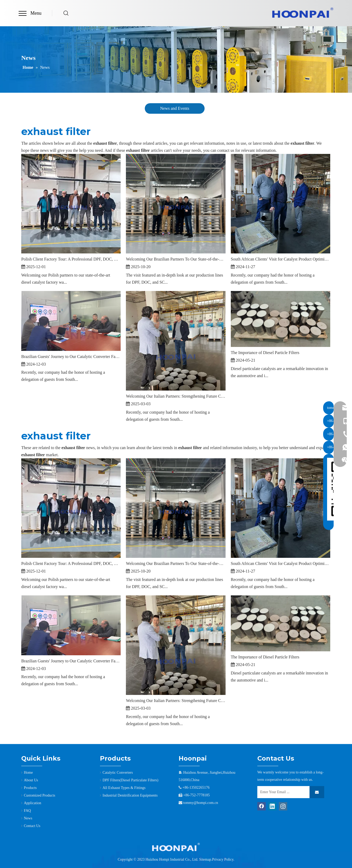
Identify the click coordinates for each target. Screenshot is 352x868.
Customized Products (39, 795)
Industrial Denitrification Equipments (130, 795)
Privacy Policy (223, 859)
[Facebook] (262, 806)
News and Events (175, 108)
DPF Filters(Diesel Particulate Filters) (130, 780)
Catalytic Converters (118, 773)
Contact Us (32, 826)
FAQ (27, 811)
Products (30, 788)
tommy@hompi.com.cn (201, 803)
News (28, 818)
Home (28, 773)
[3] (176, 847)
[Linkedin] (272, 806)
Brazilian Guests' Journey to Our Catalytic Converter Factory (71, 357)
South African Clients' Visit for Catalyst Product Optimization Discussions (281, 259)
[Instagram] (283, 806)
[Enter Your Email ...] (282, 792)
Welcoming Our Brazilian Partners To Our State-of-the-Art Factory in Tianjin (176, 259)
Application (33, 803)
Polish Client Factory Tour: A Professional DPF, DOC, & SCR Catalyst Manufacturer (71, 259)
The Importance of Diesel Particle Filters (265, 353)
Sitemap (205, 859)
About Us (31, 780)
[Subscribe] (317, 792)
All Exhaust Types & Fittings (124, 788)
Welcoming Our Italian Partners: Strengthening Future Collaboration (176, 396)
